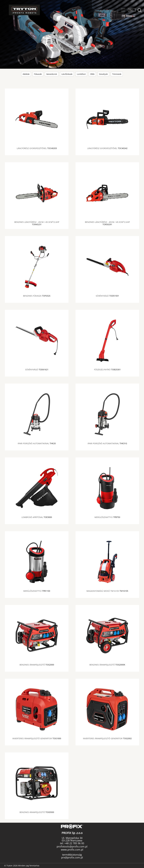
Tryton (24, 10)
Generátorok (52, 74)
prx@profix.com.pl (72, 857)
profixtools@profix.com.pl (72, 846)
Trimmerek (117, 74)
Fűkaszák (38, 74)
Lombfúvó (81, 74)
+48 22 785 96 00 (74, 843)
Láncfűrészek (67, 74)
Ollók (92, 74)
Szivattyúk (103, 74)
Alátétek (26, 74)
